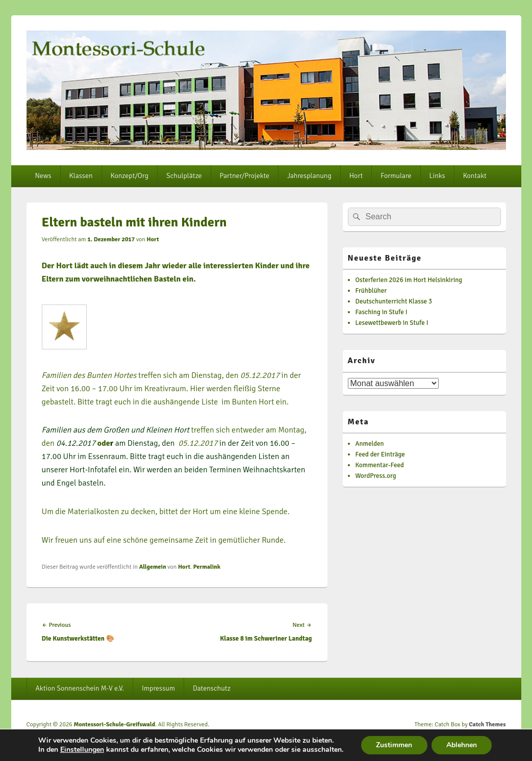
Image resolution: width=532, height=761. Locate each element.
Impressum (158, 688)
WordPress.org (376, 476)
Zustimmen (394, 745)
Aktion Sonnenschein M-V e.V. (80, 688)
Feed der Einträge (380, 454)
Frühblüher (371, 291)
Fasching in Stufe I (382, 312)
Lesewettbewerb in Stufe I (392, 323)
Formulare (396, 176)
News (43, 176)
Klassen (81, 176)
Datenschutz (212, 688)
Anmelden (370, 444)
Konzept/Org (130, 176)
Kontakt (475, 176)
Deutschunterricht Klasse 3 (394, 301)
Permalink (207, 567)
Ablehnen (462, 745)
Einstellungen (81, 750)
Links (437, 176)
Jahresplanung (309, 176)
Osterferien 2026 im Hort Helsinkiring (409, 280)
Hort (356, 176)
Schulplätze (184, 176)
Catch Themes (487, 725)
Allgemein (153, 567)
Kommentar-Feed (380, 465)
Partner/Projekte (245, 176)
